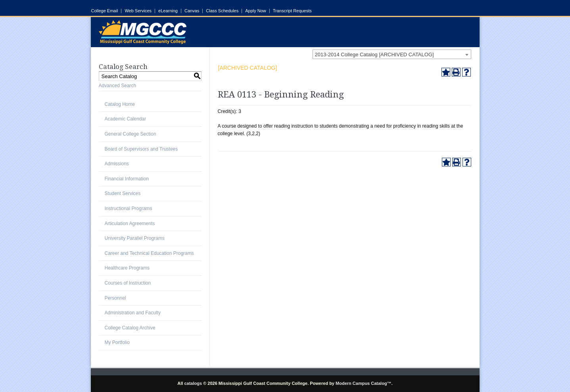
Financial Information (127, 179)
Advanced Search (118, 86)
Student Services (123, 193)
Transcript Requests (292, 11)
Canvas (192, 11)
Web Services (138, 11)
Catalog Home (120, 104)
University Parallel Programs (135, 238)
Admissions (117, 164)
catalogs (193, 383)
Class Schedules (222, 11)
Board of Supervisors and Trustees (141, 149)
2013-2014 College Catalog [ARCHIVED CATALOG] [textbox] (374, 54)
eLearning (168, 11)
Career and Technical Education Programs (149, 253)
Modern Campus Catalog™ (364, 383)
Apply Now (256, 11)
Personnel (115, 298)
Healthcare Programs (127, 268)
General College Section (131, 134)
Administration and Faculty (133, 313)
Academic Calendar (126, 119)
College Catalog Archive (130, 328)
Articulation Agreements (130, 224)
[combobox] (392, 54)
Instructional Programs (129, 208)
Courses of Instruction (128, 283)
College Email (105, 11)
